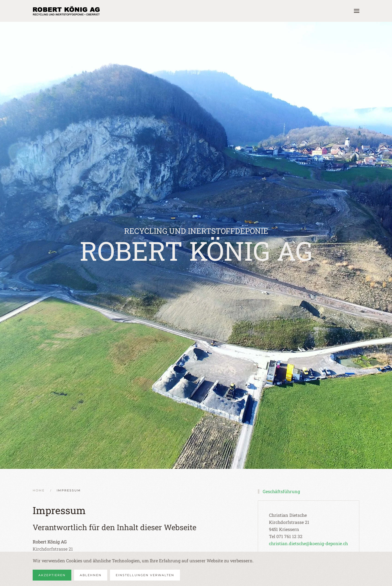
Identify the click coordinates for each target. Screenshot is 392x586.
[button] (357, 11)
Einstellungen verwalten (145, 575)
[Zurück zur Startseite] (67, 11)
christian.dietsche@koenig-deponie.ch (308, 543)
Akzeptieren (52, 575)
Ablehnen (91, 575)
